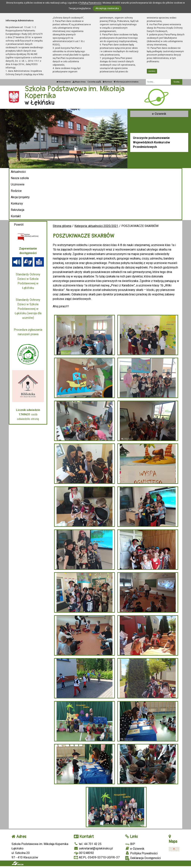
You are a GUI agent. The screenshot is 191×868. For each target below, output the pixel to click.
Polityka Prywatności (141, 853)
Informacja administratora (126, 82)
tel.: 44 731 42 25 (88, 844)
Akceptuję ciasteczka (107, 8)
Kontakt (16, 216)
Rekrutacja (18, 210)
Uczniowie (18, 184)
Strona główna (64, 82)
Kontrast (107, 82)
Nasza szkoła (20, 178)
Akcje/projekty (20, 197)
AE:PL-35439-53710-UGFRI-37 (97, 857)
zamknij (152, 71)
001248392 (84, 853)
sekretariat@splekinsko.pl (93, 848)
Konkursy (17, 203)
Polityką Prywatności (90, 3)
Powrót (19, 225)
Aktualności (18, 172)
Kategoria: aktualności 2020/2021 (96, 226)
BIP (130, 844)
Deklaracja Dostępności (143, 858)
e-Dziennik (159, 114)
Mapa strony (79, 82)
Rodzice (16, 191)
